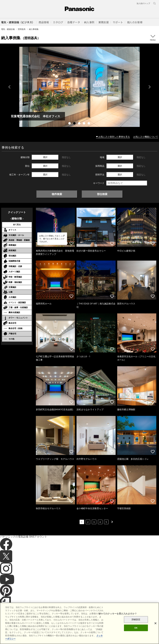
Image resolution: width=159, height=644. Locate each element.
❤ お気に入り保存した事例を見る (113, 137)
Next (150, 87)
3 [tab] (80, 124)
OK (136, 628)
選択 (45, 157)
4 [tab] (84, 124)
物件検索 (57, 194)
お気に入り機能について (146, 137)
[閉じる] (155, 623)
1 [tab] (70, 124)
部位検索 (102, 194)
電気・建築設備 (8, 29)
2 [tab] (75, 124)
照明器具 (22, 29)
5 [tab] (89, 124)
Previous (9, 87)
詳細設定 (136, 620)
